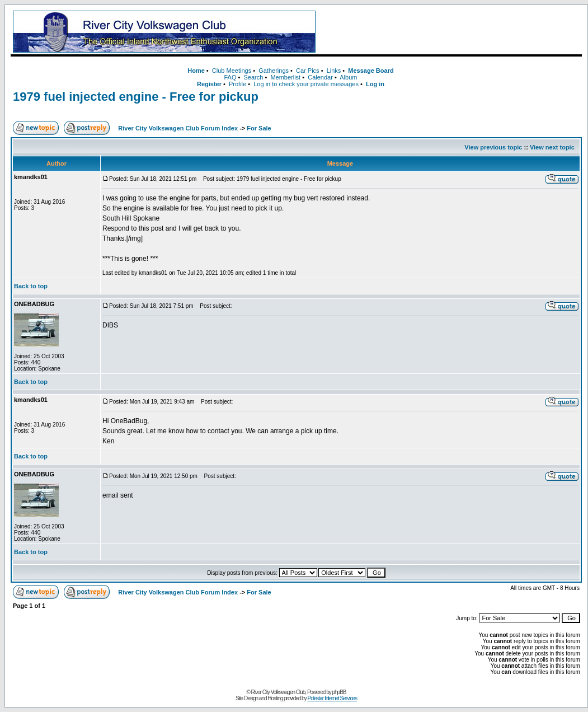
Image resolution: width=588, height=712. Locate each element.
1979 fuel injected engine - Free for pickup (136, 97)
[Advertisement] (451, 32)
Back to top (31, 286)
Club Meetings (232, 71)
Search (253, 77)
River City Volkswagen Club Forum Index (178, 128)
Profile (237, 84)
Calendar (320, 77)
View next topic (552, 147)
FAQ (230, 77)
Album (348, 77)
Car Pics (308, 71)
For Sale (259, 128)
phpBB (339, 692)
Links (334, 71)
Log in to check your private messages (306, 84)
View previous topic (493, 147)
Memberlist (285, 77)
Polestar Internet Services (332, 698)
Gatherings (274, 71)
